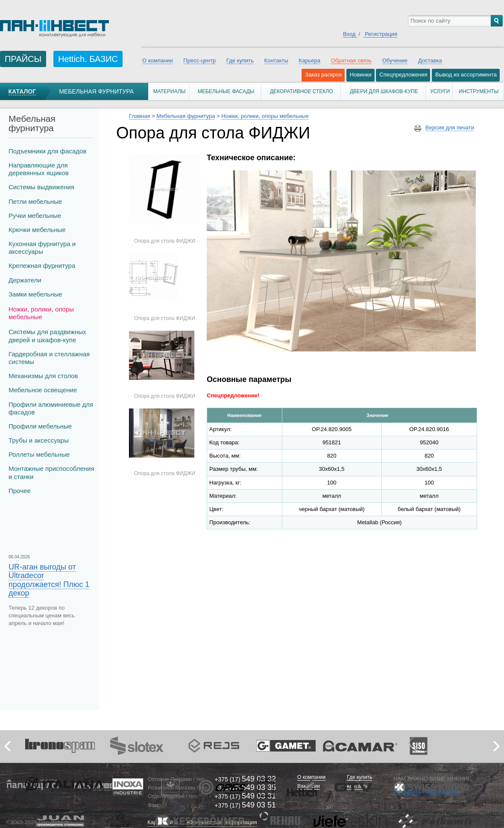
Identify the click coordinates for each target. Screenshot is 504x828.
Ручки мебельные (35, 216)
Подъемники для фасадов (47, 151)
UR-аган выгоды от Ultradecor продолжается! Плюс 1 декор (49, 580)
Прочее (20, 491)
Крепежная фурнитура (42, 266)
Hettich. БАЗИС (88, 59)
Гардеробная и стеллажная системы (49, 358)
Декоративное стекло (302, 91)
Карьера (309, 60)
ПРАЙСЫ (23, 59)
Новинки (361, 75)
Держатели (25, 280)
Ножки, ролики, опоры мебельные (41, 313)
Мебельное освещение (43, 390)
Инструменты (479, 91)
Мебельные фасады (226, 91)
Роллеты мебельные (39, 454)
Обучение (395, 60)
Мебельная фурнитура (96, 91)
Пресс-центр (199, 60)
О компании (158, 60)
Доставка (430, 60)
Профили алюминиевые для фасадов (51, 408)
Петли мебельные (35, 201)
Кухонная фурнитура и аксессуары (42, 248)
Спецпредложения (403, 75)
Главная (139, 116)
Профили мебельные (40, 426)
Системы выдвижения (41, 187)
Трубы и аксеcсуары (39, 440)
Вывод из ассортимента (466, 75)
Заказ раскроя (323, 75)
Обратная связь (351, 60)
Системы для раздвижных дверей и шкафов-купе (47, 336)
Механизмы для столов (43, 376)
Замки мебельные (35, 294)
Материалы (170, 91)
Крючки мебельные (37, 230)
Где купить (240, 60)
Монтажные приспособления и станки (51, 472)
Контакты (276, 60)
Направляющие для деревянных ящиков (39, 169)
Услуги (440, 91)
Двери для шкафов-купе (384, 91)
